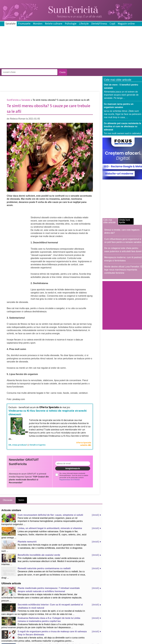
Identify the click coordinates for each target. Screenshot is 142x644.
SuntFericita (13, 100)
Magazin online (126, 24)
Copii (112, 24)
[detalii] (95, 515)
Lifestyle (84, 24)
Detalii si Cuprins (37, 445)
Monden (38, 24)
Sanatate (11, 24)
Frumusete (24, 24)
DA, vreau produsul (18, 445)
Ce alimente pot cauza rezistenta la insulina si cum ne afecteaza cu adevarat (122, 126)
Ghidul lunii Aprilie (124, 221)
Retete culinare (54, 24)
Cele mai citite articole (109, 221)
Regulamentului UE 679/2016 (70, 480)
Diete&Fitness (99, 24)
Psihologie (71, 24)
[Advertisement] (51, 66)
